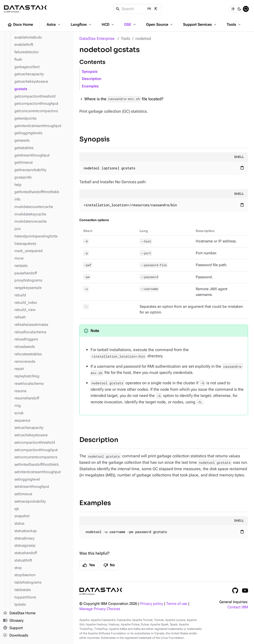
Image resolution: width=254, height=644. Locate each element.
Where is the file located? (124, 99)
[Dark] (239, 9)
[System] (246, 9)
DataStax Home (19, 613)
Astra (54, 25)
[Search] (138, 9)
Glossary (13, 621)
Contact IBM (238, 607)
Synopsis (90, 72)
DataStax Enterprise (97, 39)
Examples (90, 86)
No (109, 565)
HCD (108, 25)
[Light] (233, 9)
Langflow (81, 25)
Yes (89, 565)
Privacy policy (152, 604)
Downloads (16, 635)
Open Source (160, 25)
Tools (234, 25)
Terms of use (177, 604)
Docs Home (20, 25)
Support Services (200, 25)
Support (13, 628)
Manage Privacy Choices (100, 609)
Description (92, 79)
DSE (130, 25)
